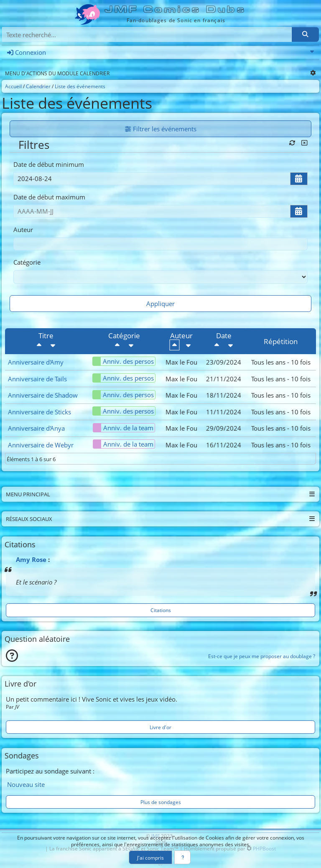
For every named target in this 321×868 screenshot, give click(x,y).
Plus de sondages (161, 802)
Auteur (23, 230)
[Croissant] (53, 345)
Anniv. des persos (123, 361)
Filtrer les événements (161, 129)
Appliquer (160, 304)
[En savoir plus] (182, 857)
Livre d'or (160, 727)
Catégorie (27, 262)
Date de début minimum (49, 164)
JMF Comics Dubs (176, 9)
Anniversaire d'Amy (36, 362)
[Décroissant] (39, 345)
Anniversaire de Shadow (43, 395)
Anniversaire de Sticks (39, 412)
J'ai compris (150, 858)
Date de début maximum (49, 197)
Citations (161, 610)
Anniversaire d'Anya (36, 428)
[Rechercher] (305, 34)
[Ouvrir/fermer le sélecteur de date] (299, 179)
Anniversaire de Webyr (41, 445)
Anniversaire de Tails (37, 379)
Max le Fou (181, 362)
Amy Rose (31, 559)
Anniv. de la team (123, 428)
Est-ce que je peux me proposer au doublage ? (262, 656)
